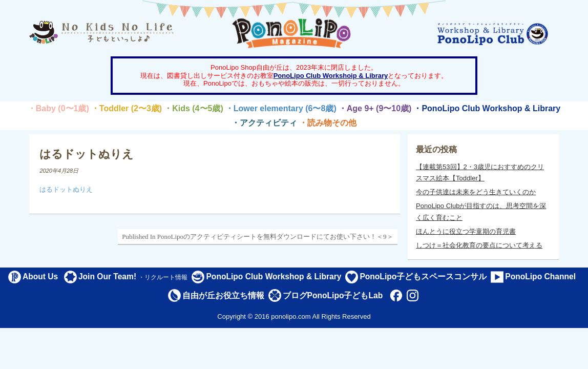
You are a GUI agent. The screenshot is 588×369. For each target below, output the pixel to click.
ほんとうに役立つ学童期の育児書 (466, 231)
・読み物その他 (328, 123)
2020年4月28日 (59, 171)
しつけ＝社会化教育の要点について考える (479, 245)
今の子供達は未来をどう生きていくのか (476, 192)
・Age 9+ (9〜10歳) (375, 108)
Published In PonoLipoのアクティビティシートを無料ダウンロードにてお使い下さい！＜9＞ (257, 237)
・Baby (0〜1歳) (58, 108)
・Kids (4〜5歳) (194, 108)
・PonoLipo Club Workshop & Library (487, 108)
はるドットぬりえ (66, 189)
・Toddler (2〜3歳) (127, 108)
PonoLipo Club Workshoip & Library (331, 76)
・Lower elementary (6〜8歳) (281, 108)
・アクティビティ (264, 123)
